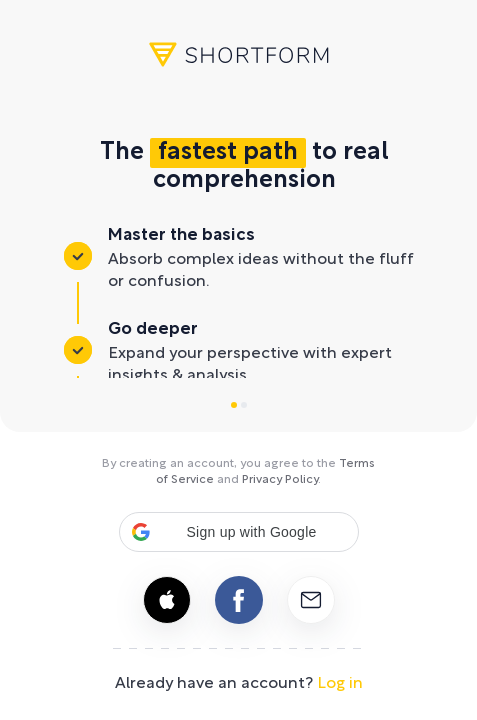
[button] (239, 532)
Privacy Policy (280, 480)
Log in (340, 684)
